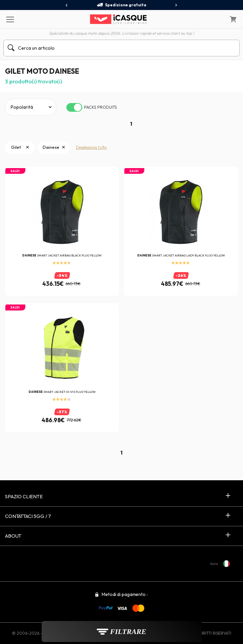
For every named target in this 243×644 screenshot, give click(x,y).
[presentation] (67, 5)
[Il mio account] (216, 19)
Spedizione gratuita (121, 5)
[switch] (74, 107)
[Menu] (10, 19)
